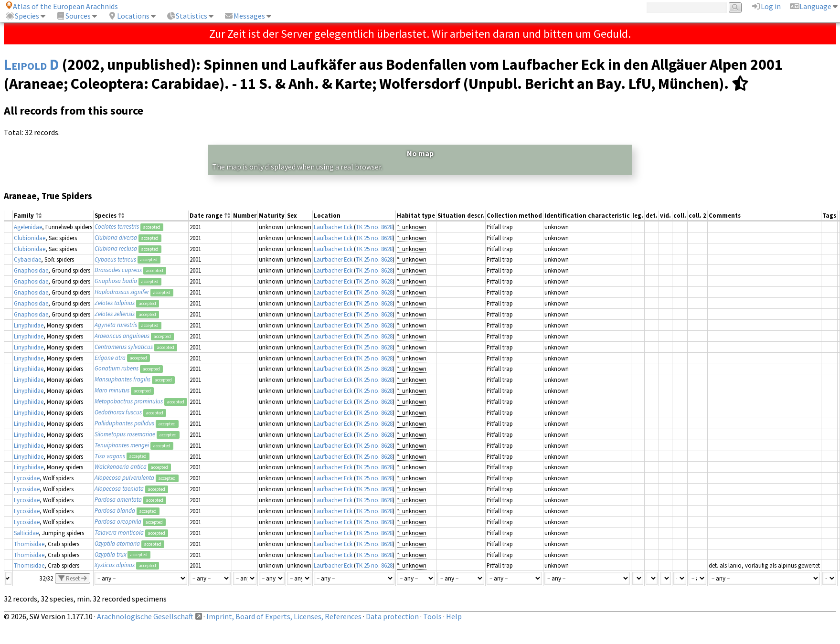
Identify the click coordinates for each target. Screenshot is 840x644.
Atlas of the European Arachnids (62, 6)
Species (22, 16)
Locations (128, 16)
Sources (73, 16)
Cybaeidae (27, 259)
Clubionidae (30, 238)
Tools (432, 616)
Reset (73, 578)
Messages (245, 16)
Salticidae (26, 533)
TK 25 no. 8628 (374, 227)
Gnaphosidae (31, 270)
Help (454, 616)
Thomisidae (29, 544)
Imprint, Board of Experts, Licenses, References (284, 616)
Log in (766, 6)
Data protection (392, 616)
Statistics (187, 16)
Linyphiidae (29, 325)
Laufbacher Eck (333, 227)
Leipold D (32, 64)
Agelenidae (28, 227)
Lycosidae (27, 478)
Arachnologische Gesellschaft (145, 616)
